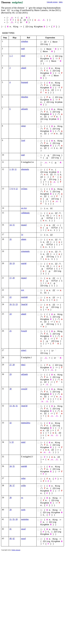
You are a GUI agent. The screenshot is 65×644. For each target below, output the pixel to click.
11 (16, 169)
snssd (23, 529)
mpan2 (24, 225)
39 (10, 510)
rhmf (23, 56)
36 (10, 485)
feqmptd (25, 82)
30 (10, 389)
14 (10, 225)
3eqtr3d (24, 304)
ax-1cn (24, 208)
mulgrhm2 (17, 2)
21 (14, 304)
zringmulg (25, 251)
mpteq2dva (26, 423)
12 (17, 189)
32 (10, 423)
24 (10, 314)
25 (10, 331)
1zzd (23, 140)
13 (10, 406)
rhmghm (25, 97)
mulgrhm (25, 519)
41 (10, 529)
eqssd (23, 538)
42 (14, 538)
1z (22, 234)
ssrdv (23, 510)
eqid (23, 49)
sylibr (23, 485)
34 (10, 466)
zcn (23, 290)
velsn (23, 478)
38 (10, 498)
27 (10, 365)
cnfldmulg (25, 213)
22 (10, 297)
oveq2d (24, 389)
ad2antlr (24, 109)
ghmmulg (25, 169)
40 (10, 538)
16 (10, 239)
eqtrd (23, 442)
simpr (23, 126)
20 (14, 278)
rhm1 (23, 365)
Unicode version (52, 2)
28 (14, 365)
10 (13, 169)
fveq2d (24, 331)
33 (13, 442)
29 (10, 374)
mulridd (24, 297)
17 (10, 278)
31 (17, 406)
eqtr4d (24, 263)
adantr (24, 239)
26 (14, 406)
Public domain (16, 550)
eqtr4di (24, 466)
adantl (24, 68)
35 (14, 466)
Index (61, 2)
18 (10, 263)
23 (17, 304)
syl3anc (24, 189)
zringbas (25, 41)
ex (22, 498)
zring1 (24, 350)
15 (14, 225)
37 (14, 485)
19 (14, 263)
